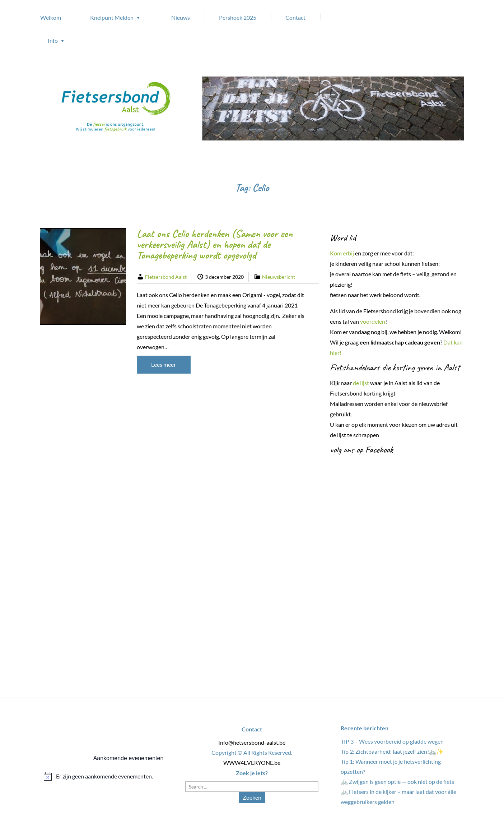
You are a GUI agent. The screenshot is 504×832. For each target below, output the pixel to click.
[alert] (104, 776)
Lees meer (164, 364)
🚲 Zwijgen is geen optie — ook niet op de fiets (397, 782)
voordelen (373, 321)
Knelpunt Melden (112, 17)
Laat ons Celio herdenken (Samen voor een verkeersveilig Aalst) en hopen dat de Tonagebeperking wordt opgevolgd (215, 244)
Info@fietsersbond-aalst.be (252, 742)
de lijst (361, 383)
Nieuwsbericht (279, 277)
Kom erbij (342, 253)
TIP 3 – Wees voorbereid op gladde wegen (392, 741)
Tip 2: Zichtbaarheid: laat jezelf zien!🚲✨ (392, 751)
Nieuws (181, 17)
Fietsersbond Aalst (166, 277)
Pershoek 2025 (238, 17)
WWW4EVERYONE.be (252, 762)
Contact (295, 17)
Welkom (51, 17)
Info (53, 40)
